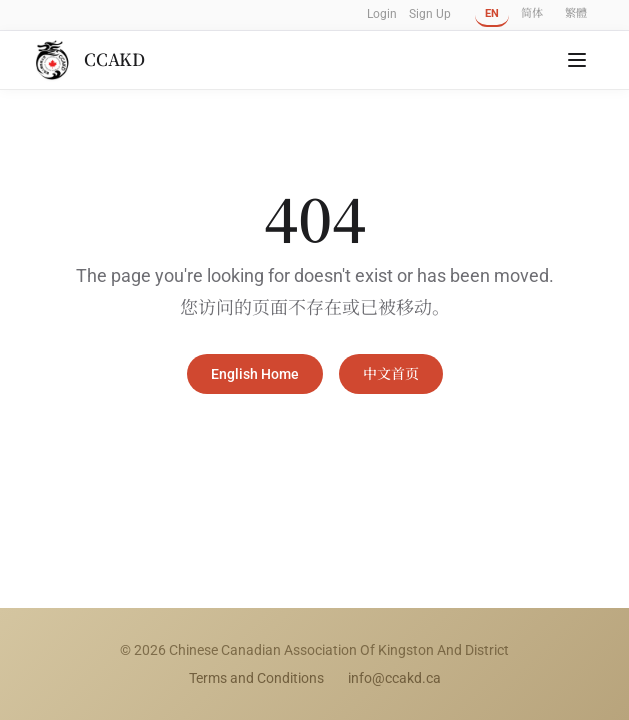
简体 (532, 13)
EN (492, 13)
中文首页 (391, 374)
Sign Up (430, 14)
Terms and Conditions (256, 678)
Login (382, 14)
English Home (255, 374)
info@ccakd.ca (394, 678)
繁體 (576, 13)
